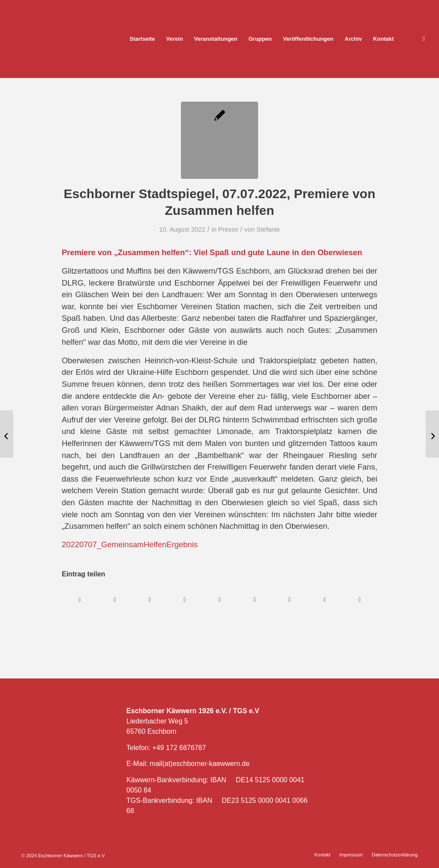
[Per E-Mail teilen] (359, 600)
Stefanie (268, 229)
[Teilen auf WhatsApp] (150, 600)
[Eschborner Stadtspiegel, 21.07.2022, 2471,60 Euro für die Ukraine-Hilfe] (432, 434)
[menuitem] (142, 39)
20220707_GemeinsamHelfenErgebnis (130, 544)
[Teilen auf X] (115, 600)
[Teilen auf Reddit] (325, 600)
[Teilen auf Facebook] (80, 600)
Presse (228, 229)
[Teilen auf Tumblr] (255, 600)
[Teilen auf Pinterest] (185, 600)
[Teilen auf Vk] (290, 600)
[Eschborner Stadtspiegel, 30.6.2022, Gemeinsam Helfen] (7, 434)
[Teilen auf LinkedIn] (220, 600)
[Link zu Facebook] (424, 39)
